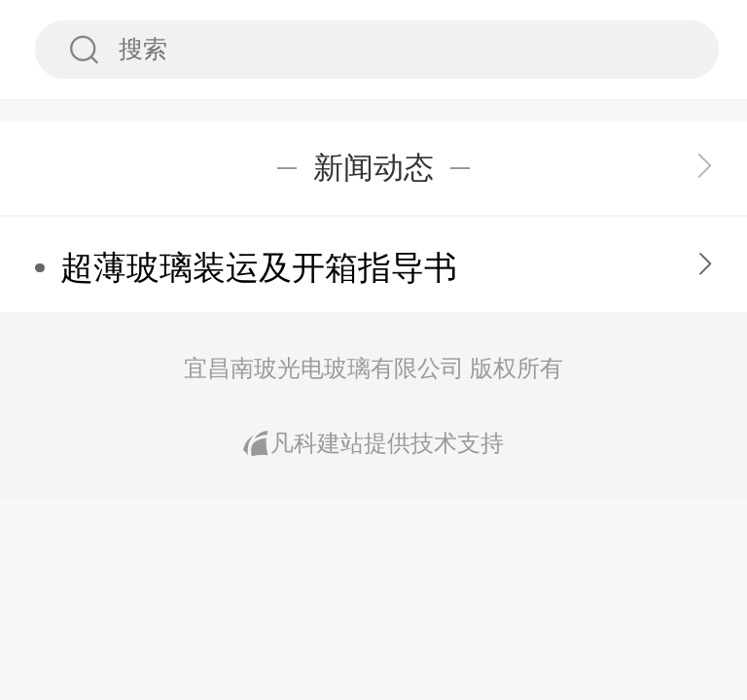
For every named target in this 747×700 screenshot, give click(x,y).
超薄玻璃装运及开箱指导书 (259, 268)
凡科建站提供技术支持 (373, 443)
